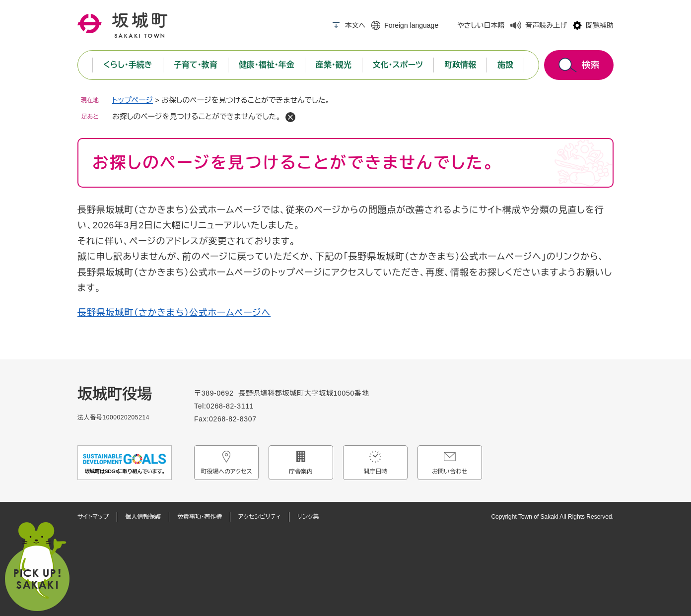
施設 (505, 65)
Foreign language (411, 25)
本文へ (355, 25)
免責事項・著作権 (200, 517)
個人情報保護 (143, 517)
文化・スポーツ (398, 65)
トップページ (133, 100)
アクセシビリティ (260, 517)
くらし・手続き (128, 65)
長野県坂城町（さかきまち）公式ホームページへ (174, 313)
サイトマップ (93, 517)
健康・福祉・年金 (267, 65)
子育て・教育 (196, 65)
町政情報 (460, 65)
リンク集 (308, 517)
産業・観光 (334, 65)
